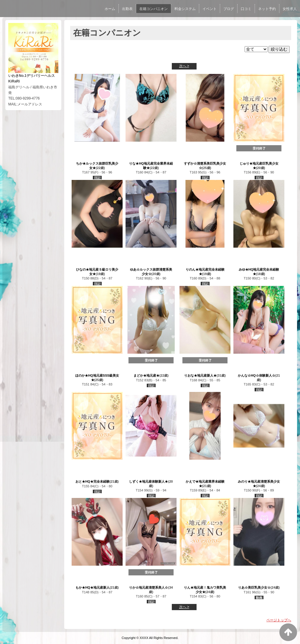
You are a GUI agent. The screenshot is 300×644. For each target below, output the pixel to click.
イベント (210, 9)
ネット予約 (267, 9)
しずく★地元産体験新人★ (149, 481)
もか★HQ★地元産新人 (93, 587)
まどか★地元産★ (146, 375)
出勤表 (127, 9)
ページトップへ (279, 620)
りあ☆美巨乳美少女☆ (254, 587)
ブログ (229, 9)
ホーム (110, 9)
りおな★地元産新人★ (200, 375)
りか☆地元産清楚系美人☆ (149, 587)
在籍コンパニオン (154, 9)
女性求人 (290, 9)
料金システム (185, 9)
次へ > (184, 66)
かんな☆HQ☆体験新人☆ (257, 375)
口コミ (246, 9)
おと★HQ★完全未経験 (93, 481)
